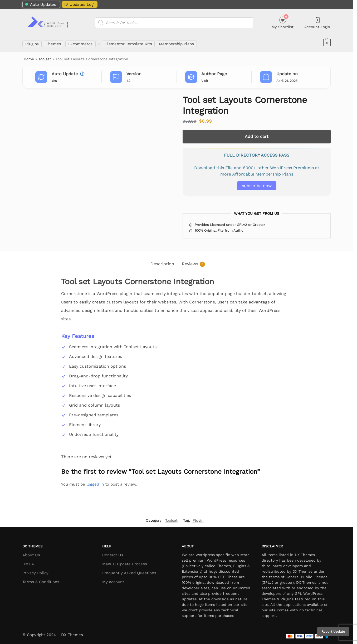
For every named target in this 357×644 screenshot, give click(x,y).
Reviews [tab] (193, 261)
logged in (95, 481)
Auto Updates (41, 4)
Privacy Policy (35, 570)
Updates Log (79, 4)
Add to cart (257, 134)
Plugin (198, 517)
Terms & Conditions (41, 579)
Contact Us (113, 552)
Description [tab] (162, 261)
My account (113, 579)
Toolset (45, 56)
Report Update (333, 631)
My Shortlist (283, 22)
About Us (31, 552)
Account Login (317, 23)
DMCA (28, 561)
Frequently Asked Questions (129, 570)
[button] (326, 43)
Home (29, 56)
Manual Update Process (125, 561)
